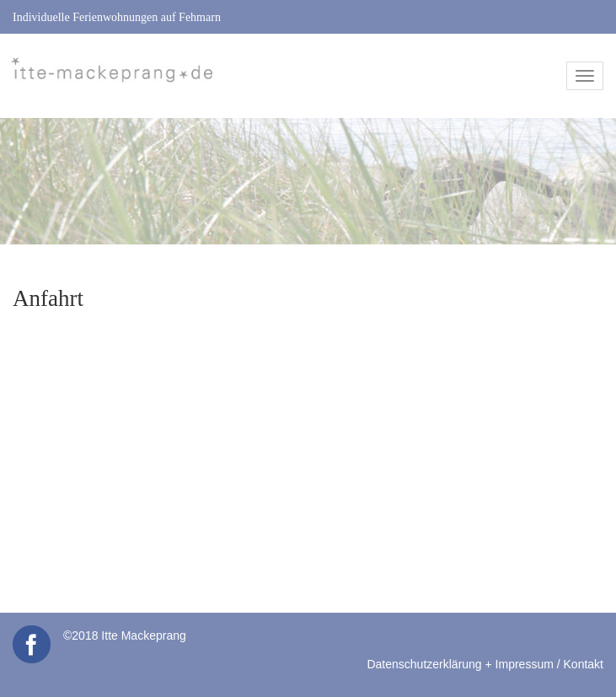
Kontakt (584, 664)
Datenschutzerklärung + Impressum (460, 664)
